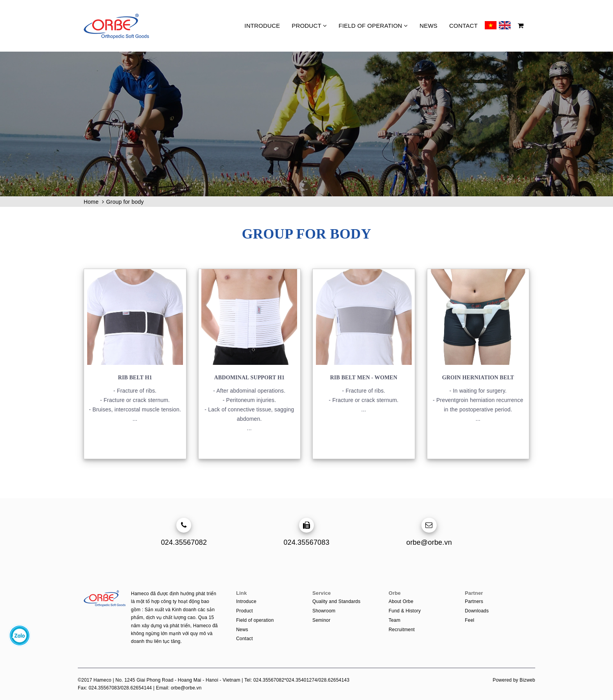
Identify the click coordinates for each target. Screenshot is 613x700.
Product (309, 26)
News (428, 26)
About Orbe (401, 601)
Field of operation (373, 26)
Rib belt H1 (135, 378)
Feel (470, 620)
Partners (474, 601)
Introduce (262, 26)
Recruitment (402, 630)
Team (394, 620)
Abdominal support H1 (249, 378)
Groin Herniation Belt (478, 378)
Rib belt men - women (364, 378)
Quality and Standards (336, 601)
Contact (463, 26)
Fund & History (405, 611)
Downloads (477, 611)
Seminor (321, 620)
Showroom (324, 611)
